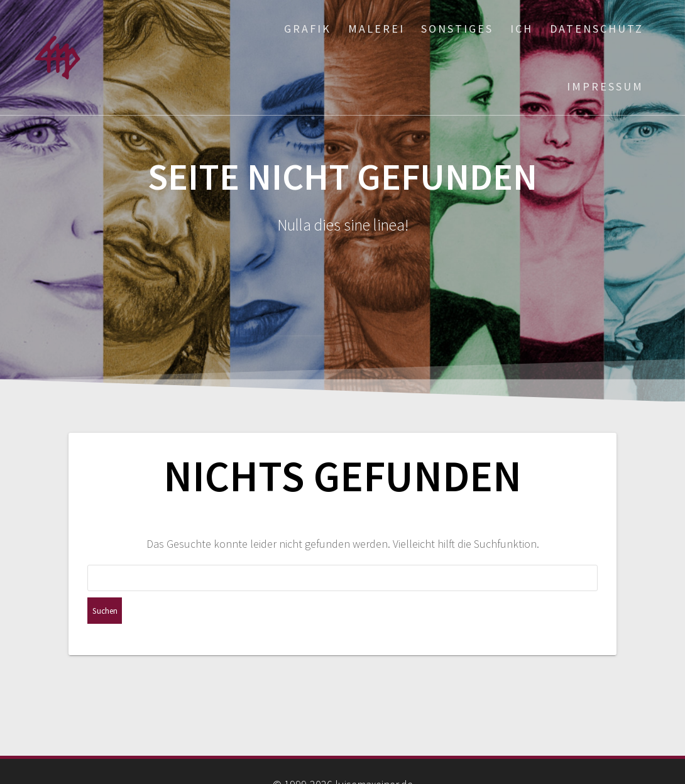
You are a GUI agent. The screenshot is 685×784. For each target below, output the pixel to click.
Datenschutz (597, 29)
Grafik (308, 29)
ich (522, 29)
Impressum (605, 86)
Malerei (376, 29)
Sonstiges (457, 29)
